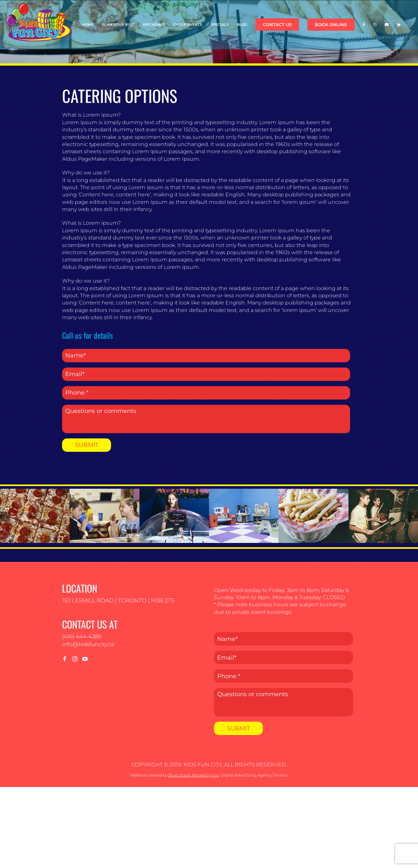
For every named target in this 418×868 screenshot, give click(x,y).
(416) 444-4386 (82, 636)
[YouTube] (85, 659)
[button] (5, 516)
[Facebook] (65, 659)
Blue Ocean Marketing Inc (194, 775)
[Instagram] (75, 659)
